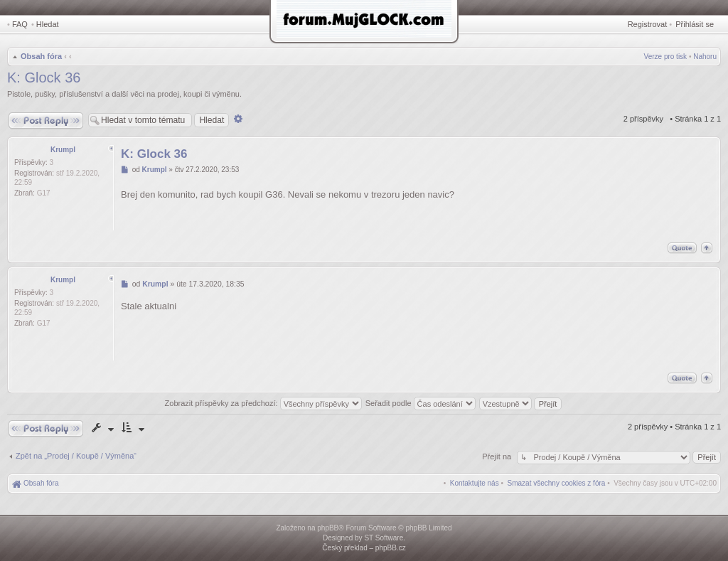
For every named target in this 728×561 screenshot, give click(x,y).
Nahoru (705, 57)
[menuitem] (557, 483)
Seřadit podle (421, 403)
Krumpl (63, 150)
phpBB (328, 528)
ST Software (384, 538)
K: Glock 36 (44, 78)
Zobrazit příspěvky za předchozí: (263, 403)
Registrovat (648, 24)
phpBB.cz (391, 548)
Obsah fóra (41, 56)
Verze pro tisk (666, 57)
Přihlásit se (695, 24)
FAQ (20, 24)
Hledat (48, 24)
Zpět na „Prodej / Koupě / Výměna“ (76, 456)
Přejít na (498, 456)
